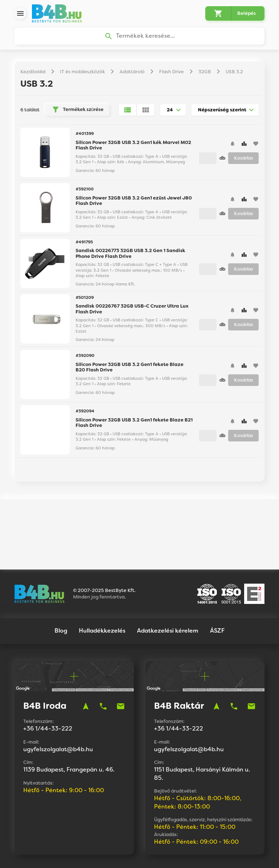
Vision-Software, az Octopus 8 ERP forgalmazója (162, 853)
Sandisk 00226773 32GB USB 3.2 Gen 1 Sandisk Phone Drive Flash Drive (130, 254)
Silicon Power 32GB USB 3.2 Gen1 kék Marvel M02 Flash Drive (133, 146)
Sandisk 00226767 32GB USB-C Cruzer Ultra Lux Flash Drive (132, 309)
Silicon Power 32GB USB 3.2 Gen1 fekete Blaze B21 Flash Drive (134, 423)
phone (103, 674)
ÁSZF (217, 598)
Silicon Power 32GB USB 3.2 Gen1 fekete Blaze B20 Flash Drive (130, 368)
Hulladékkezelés (102, 598)
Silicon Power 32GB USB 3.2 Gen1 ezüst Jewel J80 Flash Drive (134, 201)
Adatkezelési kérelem (168, 598)
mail (121, 674)
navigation (86, 674)
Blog (61, 598)
